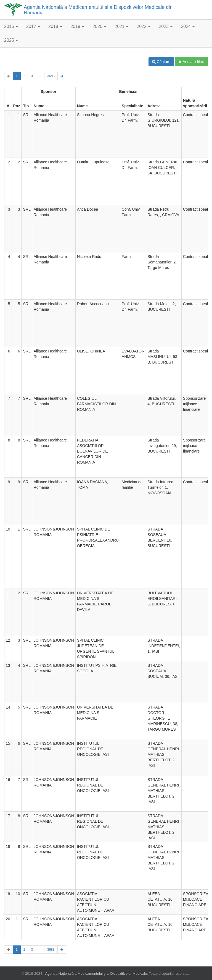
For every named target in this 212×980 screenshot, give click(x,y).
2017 (33, 26)
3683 (51, 76)
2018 (55, 26)
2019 (77, 26)
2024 (188, 26)
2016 (11, 26)
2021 (121, 26)
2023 (166, 26)
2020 (99, 26)
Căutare (161, 62)
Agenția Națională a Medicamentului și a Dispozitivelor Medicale (96, 974)
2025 (11, 40)
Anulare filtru (191, 62)
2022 (144, 26)
